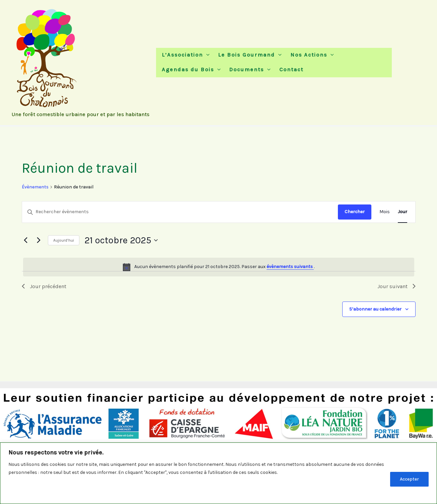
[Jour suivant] (39, 240)
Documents (248, 70)
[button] (206, 53)
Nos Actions (308, 53)
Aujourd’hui (64, 240)
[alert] (219, 267)
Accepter (409, 479)
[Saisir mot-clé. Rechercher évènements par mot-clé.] (180, 212)
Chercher (355, 212)
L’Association (185, 53)
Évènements (35, 187)
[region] (219, 473)
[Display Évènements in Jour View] (403, 212)
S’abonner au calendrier (375, 309)
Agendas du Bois (191, 70)
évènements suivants (290, 267)
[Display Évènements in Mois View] (385, 212)
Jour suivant (396, 286)
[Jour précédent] (26, 240)
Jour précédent (44, 286)
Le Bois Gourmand (248, 53)
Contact (288, 70)
